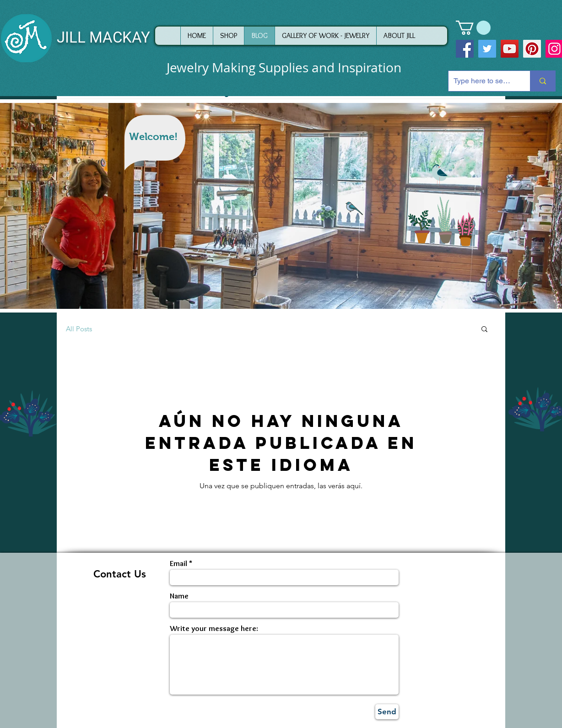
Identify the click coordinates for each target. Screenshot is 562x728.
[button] (473, 28)
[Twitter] (487, 49)
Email (178, 564)
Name (179, 596)
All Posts (79, 329)
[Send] (387, 712)
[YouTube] (510, 49)
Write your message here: (214, 628)
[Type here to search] (482, 81)
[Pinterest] (532, 49)
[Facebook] (465, 49)
